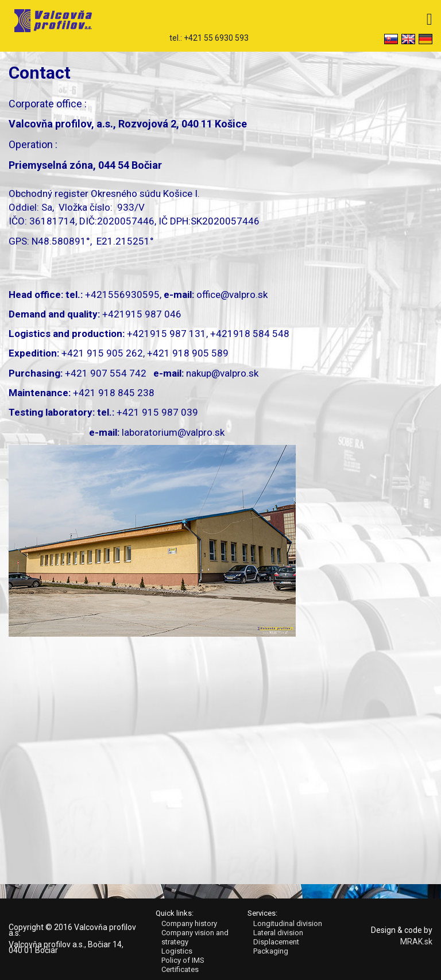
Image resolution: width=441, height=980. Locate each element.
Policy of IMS (183, 960)
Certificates (180, 969)
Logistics (177, 951)
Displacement (276, 942)
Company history (189, 923)
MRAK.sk (416, 942)
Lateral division (278, 933)
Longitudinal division (288, 923)
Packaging (271, 951)
